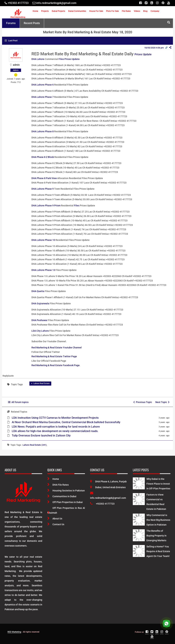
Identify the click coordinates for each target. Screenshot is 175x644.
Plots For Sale (112, 11)
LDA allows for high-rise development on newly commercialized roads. (55, 431)
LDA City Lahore (40, 331)
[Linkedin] (152, 3)
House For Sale (96, 11)
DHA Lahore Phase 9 (43, 189)
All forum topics (18, 402)
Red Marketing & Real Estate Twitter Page (54, 356)
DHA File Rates (58, 485)
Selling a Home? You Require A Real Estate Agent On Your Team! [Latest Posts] (158, 551)
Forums (11, 23)
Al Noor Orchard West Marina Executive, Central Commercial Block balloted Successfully (66, 422)
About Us (55, 519)
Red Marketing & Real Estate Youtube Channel (57, 348)
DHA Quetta (38, 291)
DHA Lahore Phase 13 (43, 270)
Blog (145, 11)
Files (77, 206)
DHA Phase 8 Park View (44, 178)
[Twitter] (146, 3)
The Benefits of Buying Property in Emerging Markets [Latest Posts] (156, 536)
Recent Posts (32, 23)
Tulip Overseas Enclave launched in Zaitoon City (41, 436)
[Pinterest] (163, 3)
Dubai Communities (77, 11)
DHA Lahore (38, 59)
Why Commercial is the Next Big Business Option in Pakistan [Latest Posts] (158, 520)
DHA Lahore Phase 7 (43, 97)
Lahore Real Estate (42, 383)
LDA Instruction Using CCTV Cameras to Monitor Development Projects (55, 418)
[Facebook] (140, 3)
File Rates (126, 11)
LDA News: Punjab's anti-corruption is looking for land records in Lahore (56, 427)
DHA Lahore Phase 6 (43, 85)
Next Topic (162, 402)
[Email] (54, 3)
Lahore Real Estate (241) (35, 445)
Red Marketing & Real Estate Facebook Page (56, 365)
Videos (137, 11)
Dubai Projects (58, 11)
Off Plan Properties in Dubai (65, 502)
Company (155, 11)
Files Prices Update (69, 59)
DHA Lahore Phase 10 (43, 240)
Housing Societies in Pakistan (66, 491)
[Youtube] (169, 3)
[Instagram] (157, 3)
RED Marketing (14, 632)
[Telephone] (17, 3)
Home (35, 11)
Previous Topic (143, 402)
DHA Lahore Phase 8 (43, 131)
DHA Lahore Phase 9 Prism (46, 206)
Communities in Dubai (62, 496)
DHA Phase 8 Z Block (43, 157)
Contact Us (56, 524)
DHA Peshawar (39, 320)
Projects (45, 11)
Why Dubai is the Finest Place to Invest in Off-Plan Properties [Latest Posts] (158, 484)
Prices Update (143, 54)
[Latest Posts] (139, 483)
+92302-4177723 (102, 504)
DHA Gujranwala (40, 303)
